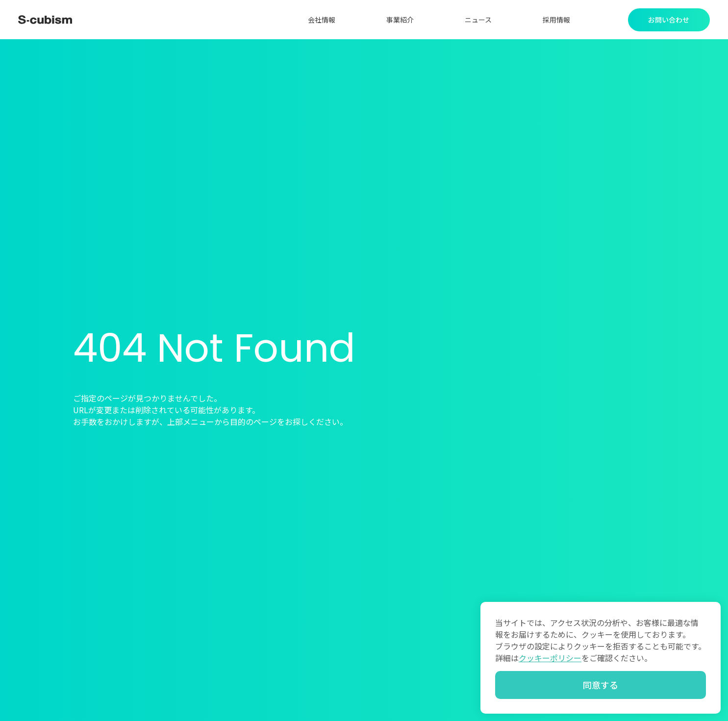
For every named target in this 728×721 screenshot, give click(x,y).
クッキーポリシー (550, 658)
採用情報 (556, 20)
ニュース (478, 20)
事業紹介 (400, 20)
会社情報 (322, 20)
